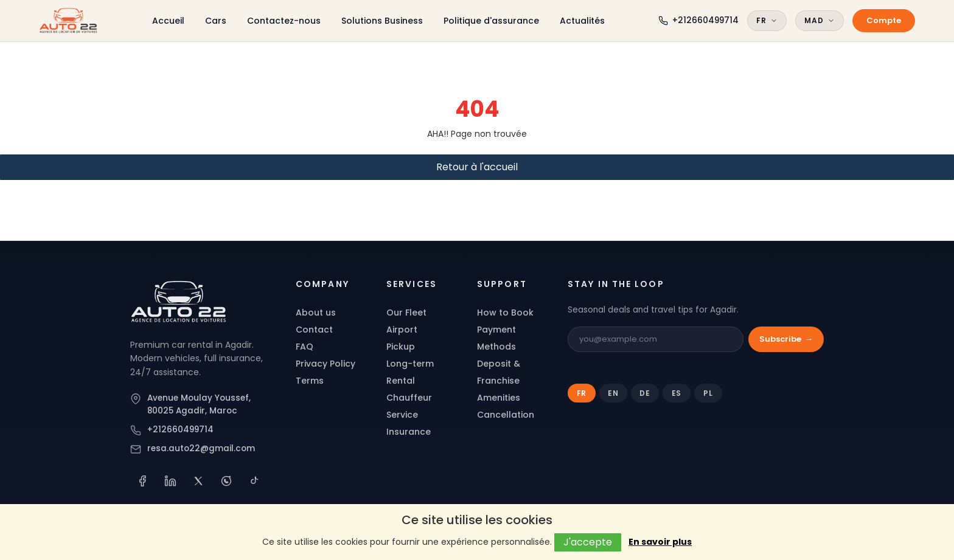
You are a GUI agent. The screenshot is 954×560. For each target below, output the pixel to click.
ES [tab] (677, 393)
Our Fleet (406, 313)
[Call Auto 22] (698, 20)
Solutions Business (382, 21)
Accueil (168, 21)
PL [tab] (708, 393)
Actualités (582, 21)
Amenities (499, 398)
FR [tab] (582, 393)
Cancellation (506, 415)
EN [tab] (613, 393)
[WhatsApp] (226, 481)
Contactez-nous (284, 21)
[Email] (656, 340)
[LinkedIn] (170, 481)
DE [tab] (645, 393)
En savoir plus (660, 542)
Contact (314, 330)
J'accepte (588, 542)
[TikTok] (254, 481)
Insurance (409, 432)
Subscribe (786, 339)
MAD (820, 20)
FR (767, 20)
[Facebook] (142, 481)
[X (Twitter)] (198, 481)
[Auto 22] (179, 302)
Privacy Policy (326, 364)
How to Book (505, 313)
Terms (310, 381)
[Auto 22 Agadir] (68, 21)
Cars (216, 21)
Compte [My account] (884, 20)
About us (316, 313)
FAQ (305, 347)
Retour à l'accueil (477, 167)
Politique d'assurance (491, 21)
